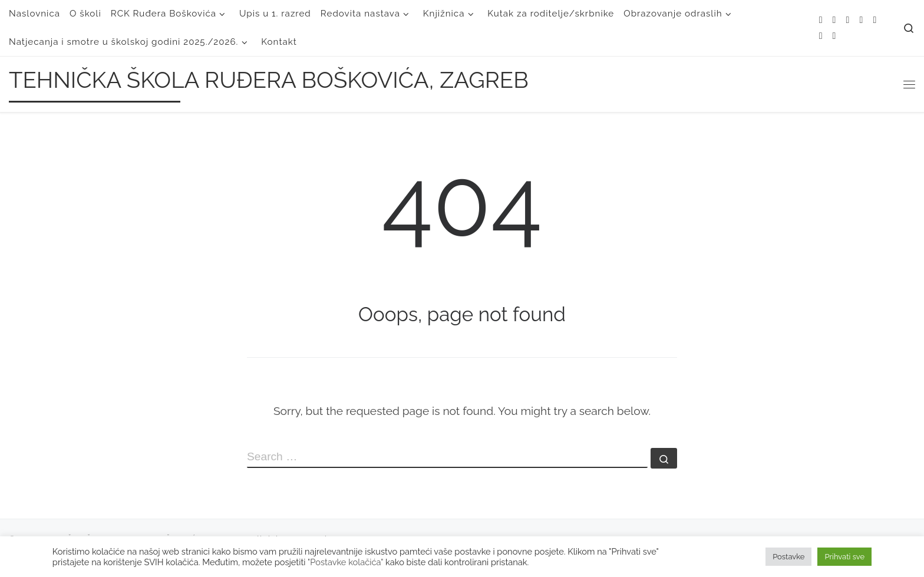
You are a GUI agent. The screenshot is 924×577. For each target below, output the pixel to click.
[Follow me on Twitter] (848, 20)
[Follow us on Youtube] (821, 36)
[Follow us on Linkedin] (834, 36)
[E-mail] (834, 20)
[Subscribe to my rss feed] (821, 20)
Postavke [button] (788, 557)
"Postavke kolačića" (345, 562)
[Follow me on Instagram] (874, 20)
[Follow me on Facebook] (861, 20)
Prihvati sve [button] (844, 557)
